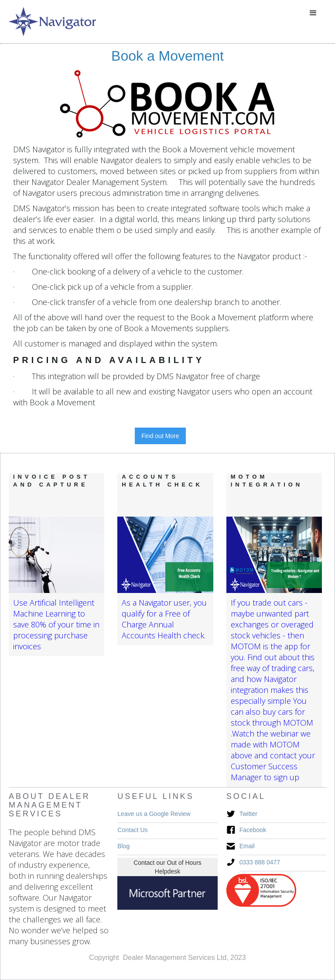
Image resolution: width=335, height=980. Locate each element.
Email (247, 846)
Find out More (160, 436)
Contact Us (132, 830)
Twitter (248, 814)
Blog (123, 846)
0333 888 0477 (260, 862)
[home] (52, 22)
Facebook (253, 830)
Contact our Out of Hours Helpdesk (167, 867)
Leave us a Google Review (154, 814)
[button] (313, 13)
